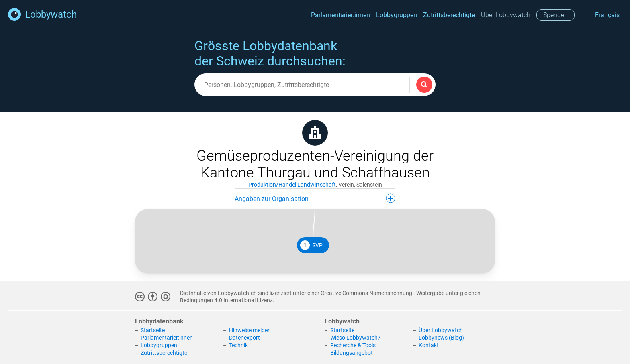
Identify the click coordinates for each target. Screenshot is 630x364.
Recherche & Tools (353, 345)
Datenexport (244, 338)
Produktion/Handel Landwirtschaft (292, 185)
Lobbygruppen (397, 15)
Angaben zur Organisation (315, 198)
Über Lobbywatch (506, 15)
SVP (311, 245)
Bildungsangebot (352, 353)
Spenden (555, 15)
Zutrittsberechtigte (449, 15)
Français (607, 15)
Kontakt (429, 345)
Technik (238, 345)
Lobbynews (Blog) (441, 338)
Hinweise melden (250, 330)
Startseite (153, 330)
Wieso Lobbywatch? (355, 338)
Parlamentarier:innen (341, 15)
